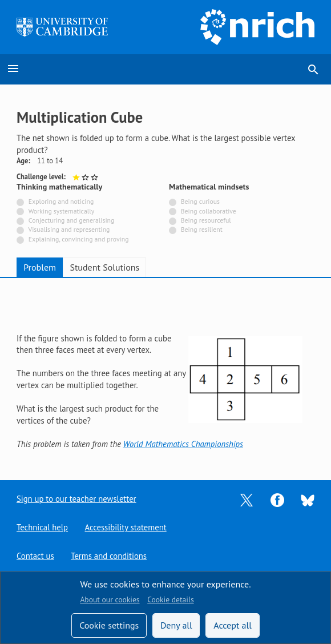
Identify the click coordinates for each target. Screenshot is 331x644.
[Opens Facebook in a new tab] (277, 499)
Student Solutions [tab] (104, 267)
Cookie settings (109, 625)
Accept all (233, 625)
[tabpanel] (165, 370)
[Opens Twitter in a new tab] (247, 499)
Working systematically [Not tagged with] (62, 211)
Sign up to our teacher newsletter (76, 499)
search (313, 70)
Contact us (35, 556)
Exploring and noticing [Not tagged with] (61, 201)
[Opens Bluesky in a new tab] (308, 499)
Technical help (42, 527)
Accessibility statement (126, 527)
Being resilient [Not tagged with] (202, 229)
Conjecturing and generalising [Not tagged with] (71, 220)
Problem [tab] (40, 267)
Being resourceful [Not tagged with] (206, 220)
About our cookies (110, 599)
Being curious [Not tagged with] (200, 201)
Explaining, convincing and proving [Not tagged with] (79, 239)
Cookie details (170, 599)
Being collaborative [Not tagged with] (209, 211)
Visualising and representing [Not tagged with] (69, 229)
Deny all (176, 625)
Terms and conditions (109, 556)
